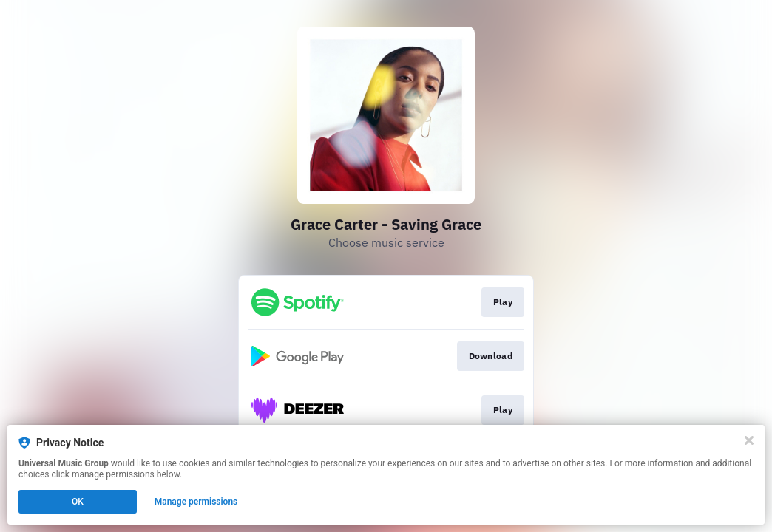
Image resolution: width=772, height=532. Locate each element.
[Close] (749, 440)
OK (78, 502)
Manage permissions (196, 502)
